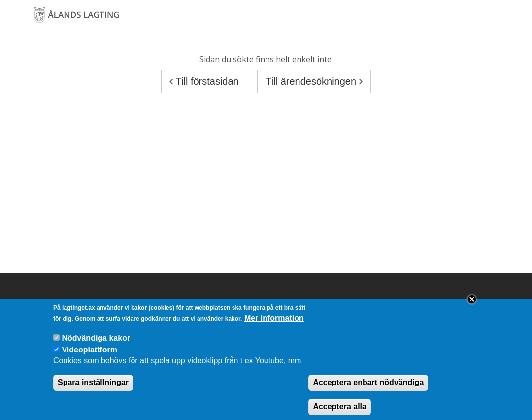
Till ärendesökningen (314, 81)
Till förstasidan (204, 81)
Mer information (274, 324)
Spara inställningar (93, 388)
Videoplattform (89, 356)
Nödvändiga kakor (96, 344)
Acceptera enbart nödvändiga (368, 388)
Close (472, 305)
